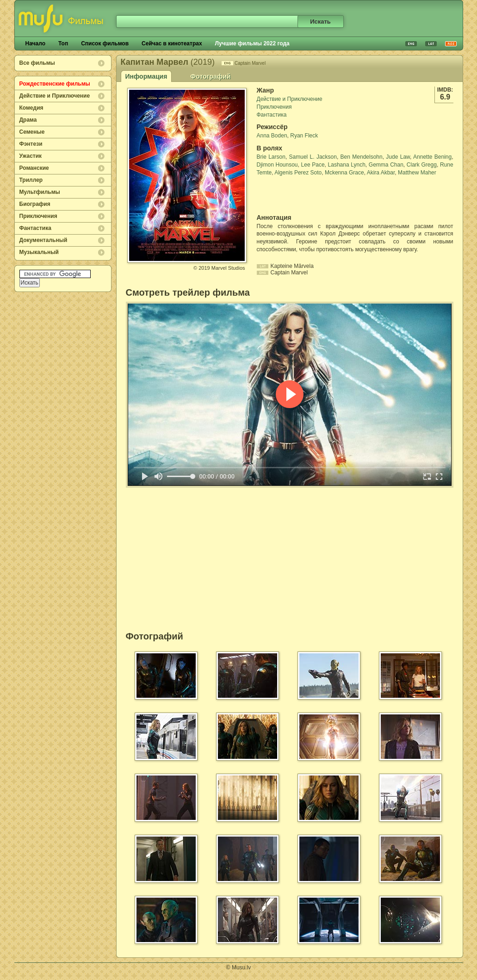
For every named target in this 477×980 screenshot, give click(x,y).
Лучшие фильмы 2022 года (252, 43)
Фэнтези (31, 144)
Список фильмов (105, 43)
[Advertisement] (311, 195)
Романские (34, 168)
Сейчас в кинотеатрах (172, 43)
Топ (63, 43)
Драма (28, 120)
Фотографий (210, 76)
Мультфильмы (40, 192)
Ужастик (31, 156)
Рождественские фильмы (55, 84)
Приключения (38, 216)
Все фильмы (37, 63)
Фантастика (35, 228)
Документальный (43, 240)
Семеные (32, 132)
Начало (35, 43)
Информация (146, 76)
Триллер (31, 180)
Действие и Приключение (55, 96)
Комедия (31, 108)
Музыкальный (39, 252)
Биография (35, 204)
